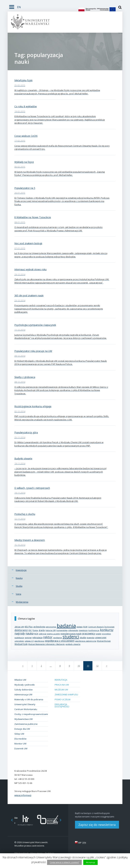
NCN (36, 634)
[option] (25, 820)
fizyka (35, 630)
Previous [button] (10, 820)
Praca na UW (62, 685)
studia (83, 638)
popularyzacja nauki (71, 634)
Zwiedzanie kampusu (66, 695)
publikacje (19, 638)
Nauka (19, 578)
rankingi (28, 638)
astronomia (51, 627)
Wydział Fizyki (21, 644)
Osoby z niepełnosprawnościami (31, 714)
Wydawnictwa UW (24, 719)
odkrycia (43, 634)
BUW (85, 627)
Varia (18, 594)
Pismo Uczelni (63, 699)
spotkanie (58, 638)
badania (66, 626)
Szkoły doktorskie (24, 690)
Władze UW (20, 680)
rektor (48, 637)
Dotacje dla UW (22, 729)
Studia (19, 586)
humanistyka (62, 630)
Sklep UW (19, 734)
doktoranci (21, 630)
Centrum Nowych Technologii (101, 627)
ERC (30, 630)
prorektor (107, 634)
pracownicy (89, 633)
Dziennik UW (21, 748)
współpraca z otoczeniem (60, 641)
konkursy (107, 630)
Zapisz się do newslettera (97, 825)
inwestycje (83, 630)
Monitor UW (20, 744)
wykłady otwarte (73, 644)
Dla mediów (20, 739)
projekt (99, 634)
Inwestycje (21, 570)
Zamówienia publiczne (26, 724)
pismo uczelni (53, 634)
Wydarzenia (22, 602)
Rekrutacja (61, 680)
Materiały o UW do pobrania (29, 699)
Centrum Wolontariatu (26, 709)
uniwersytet (101, 637)
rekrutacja (37, 637)
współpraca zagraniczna (86, 641)
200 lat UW (19, 627)
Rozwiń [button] (11, 5)
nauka (30, 633)
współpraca (39, 641)
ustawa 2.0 (29, 641)
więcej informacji (23, 795)
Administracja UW (23, 695)
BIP (80, 843)
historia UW (51, 630)
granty (42, 630)
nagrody (20, 633)
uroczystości (19, 641)
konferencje (94, 630)
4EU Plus (29, 627)
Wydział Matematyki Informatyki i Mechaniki (47, 644)
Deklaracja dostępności (62, 705)
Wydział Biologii (104, 641)
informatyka (73, 630)
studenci (71, 637)
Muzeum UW (61, 690)
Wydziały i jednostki (25, 685)
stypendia (91, 638)
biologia (80, 627)
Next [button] (62, 820)
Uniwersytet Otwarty (25, 704)
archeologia (39, 627)
